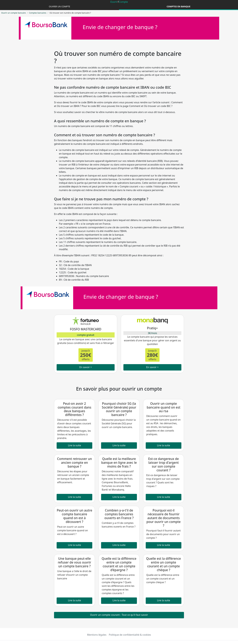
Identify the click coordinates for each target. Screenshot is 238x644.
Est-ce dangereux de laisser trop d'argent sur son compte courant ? (164, 464)
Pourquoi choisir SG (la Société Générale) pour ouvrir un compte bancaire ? (119, 409)
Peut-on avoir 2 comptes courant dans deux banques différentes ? (75, 409)
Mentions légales (97, 635)
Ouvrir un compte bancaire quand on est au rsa (164, 407)
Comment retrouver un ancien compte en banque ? (74, 463)
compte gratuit (86, 335)
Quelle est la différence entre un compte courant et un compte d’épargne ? (119, 564)
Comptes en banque (178, 6)
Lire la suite (75, 445)
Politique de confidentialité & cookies (130, 635)
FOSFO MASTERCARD (86, 329)
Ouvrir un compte (59, 6)
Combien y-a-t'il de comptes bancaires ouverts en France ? (119, 514)
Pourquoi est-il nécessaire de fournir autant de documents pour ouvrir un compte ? (164, 518)
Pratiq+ (152, 328)
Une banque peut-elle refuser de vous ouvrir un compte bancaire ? (74, 562)
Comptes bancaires (38, 13)
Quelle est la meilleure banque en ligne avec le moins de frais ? (119, 463)
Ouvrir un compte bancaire (13, 13)
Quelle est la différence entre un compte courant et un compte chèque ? (164, 564)
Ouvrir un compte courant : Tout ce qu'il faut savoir (119, 615)
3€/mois (152, 333)
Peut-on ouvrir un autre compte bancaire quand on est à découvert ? (75, 516)
